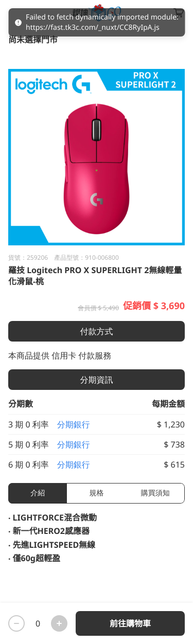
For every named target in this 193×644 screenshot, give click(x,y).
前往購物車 (130, 623)
